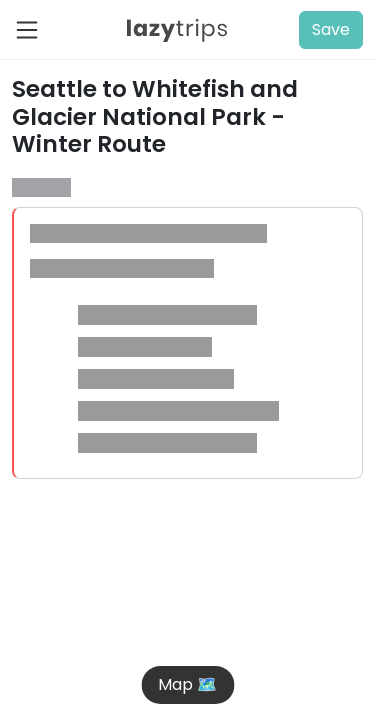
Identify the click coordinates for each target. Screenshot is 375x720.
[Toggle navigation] (33, 30)
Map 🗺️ (187, 684)
